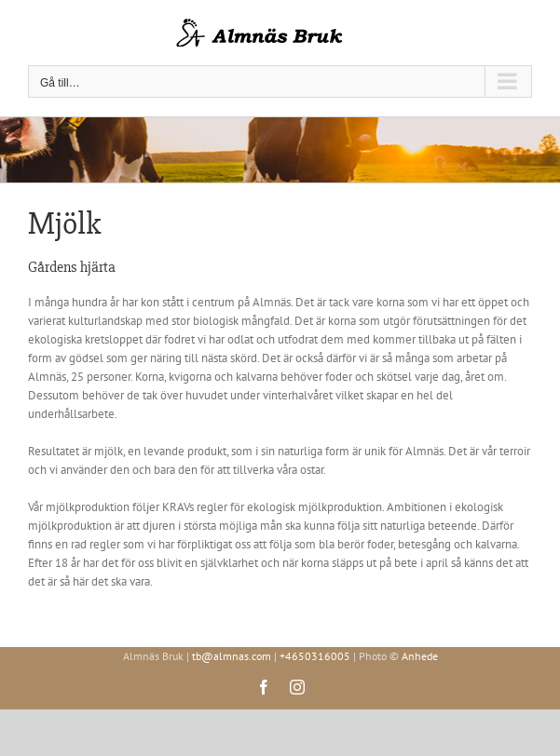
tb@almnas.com (232, 656)
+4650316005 (315, 656)
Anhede (420, 656)
